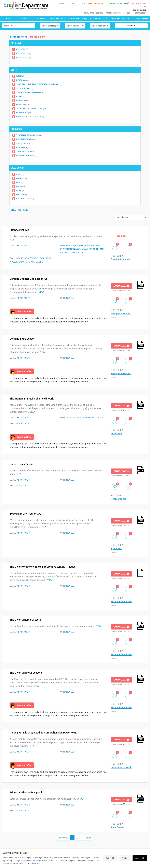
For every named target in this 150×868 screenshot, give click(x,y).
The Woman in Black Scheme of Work (32, 399)
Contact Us (73, 3)
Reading (22, 80)
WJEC (20, 191)
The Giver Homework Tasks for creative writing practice (42, 567)
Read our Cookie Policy (30, 864)
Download (121, 286)
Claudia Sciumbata (121, 259)
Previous (64, 838)
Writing (22, 76)
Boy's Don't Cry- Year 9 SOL (25, 514)
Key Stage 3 (25, 49)
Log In (136, 10)
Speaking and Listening (30, 92)
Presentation (25, 139)
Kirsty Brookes (119, 499)
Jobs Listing (142, 19)
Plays (21, 96)
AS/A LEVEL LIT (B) (99, 19)
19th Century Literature (31, 109)
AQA (20, 174)
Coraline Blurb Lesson (22, 339)
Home (62, 3)
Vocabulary (25, 88)
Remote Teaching (27, 156)
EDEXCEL (22, 178)
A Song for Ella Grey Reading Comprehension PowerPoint (43, 733)
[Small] (19, 26)
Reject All (110, 858)
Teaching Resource (29, 135)
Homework (24, 113)
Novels (22, 105)
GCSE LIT (40, 19)
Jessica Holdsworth (121, 767)
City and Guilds (26, 199)
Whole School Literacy (30, 117)
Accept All (140, 858)
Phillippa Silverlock (121, 314)
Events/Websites (96, 3)
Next (88, 838)
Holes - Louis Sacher (22, 464)
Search (131, 25)
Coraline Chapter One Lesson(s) (28, 279)
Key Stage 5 (24, 57)
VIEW (12, 240)
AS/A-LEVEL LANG (58, 19)
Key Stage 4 (24, 53)
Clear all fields (19, 37)
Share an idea (25, 152)
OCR (20, 182)
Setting (125, 858)
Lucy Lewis (117, 433)
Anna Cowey (117, 827)
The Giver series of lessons (26, 673)
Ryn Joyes (116, 548)
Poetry (22, 101)
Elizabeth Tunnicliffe (122, 601)
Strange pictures (19, 230)
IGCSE (20, 187)
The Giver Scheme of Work (25, 620)
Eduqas (21, 195)
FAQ (83, 3)
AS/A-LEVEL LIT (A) (78, 19)
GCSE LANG (24, 19)
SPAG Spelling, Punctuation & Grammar (39, 84)
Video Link (23, 143)
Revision (22, 147)
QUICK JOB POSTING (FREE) (118, 3)
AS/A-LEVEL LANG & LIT (122, 19)
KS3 (8, 19)
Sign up (143, 10)
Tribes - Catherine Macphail (26, 792)
